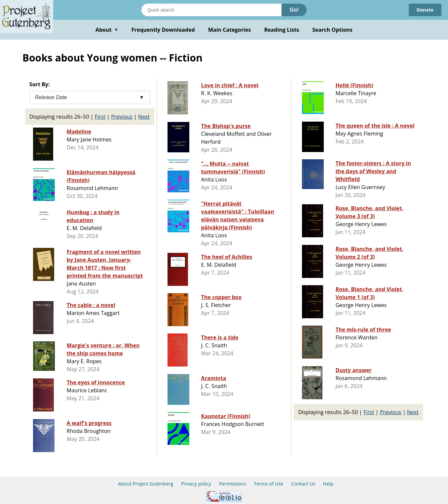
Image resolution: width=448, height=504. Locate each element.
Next (144, 117)
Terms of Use (268, 484)
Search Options (332, 30)
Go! (294, 10)
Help (328, 484)
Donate (425, 10)
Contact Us (303, 484)
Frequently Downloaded (163, 30)
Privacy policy (196, 484)
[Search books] (211, 10)
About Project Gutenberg (146, 484)
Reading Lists (282, 30)
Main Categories (230, 30)
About (107, 30)
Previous (122, 117)
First (100, 117)
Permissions (233, 484)
